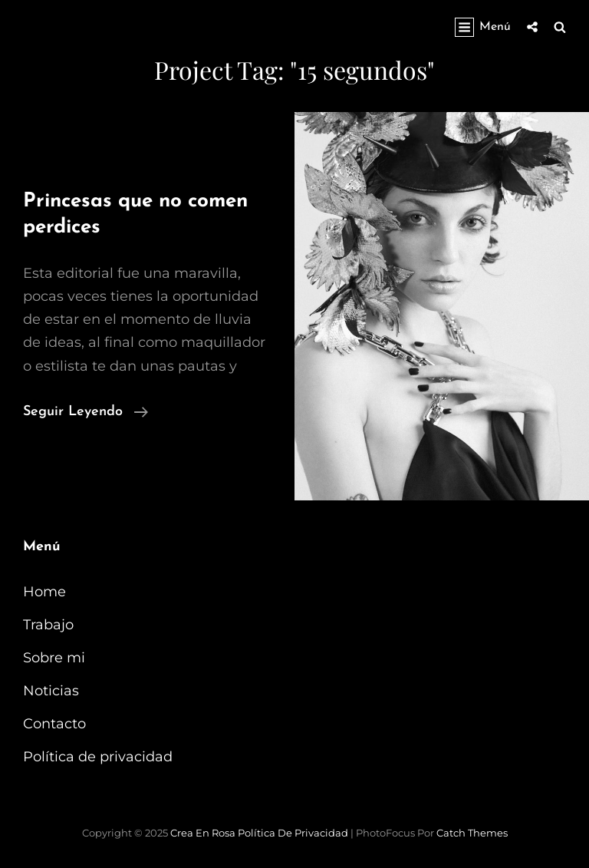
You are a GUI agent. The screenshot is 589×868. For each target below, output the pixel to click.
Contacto (54, 724)
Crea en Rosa (203, 833)
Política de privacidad (98, 757)
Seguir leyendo (86, 412)
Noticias (51, 691)
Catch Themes (472, 833)
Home (44, 592)
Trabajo (48, 625)
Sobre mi (54, 658)
